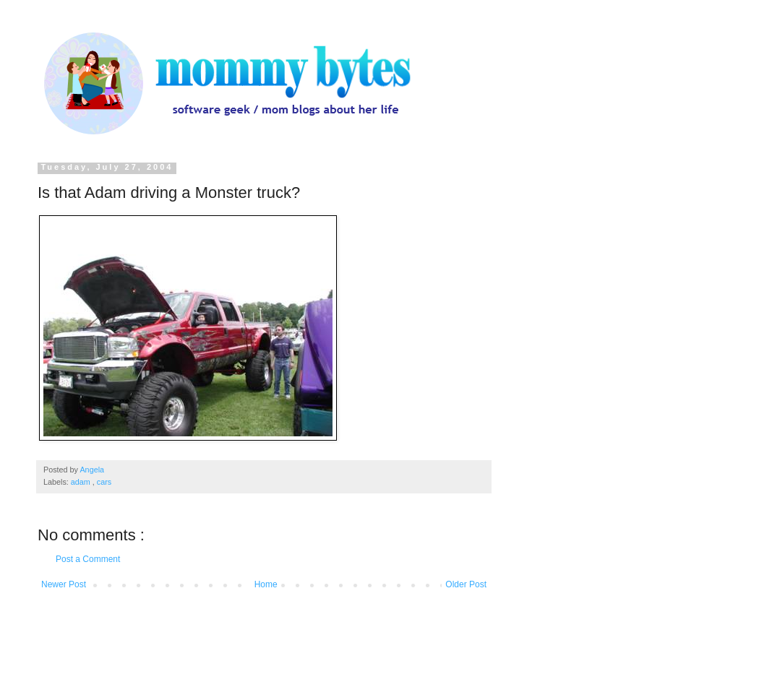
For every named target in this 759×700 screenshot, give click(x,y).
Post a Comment (88, 559)
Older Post (466, 584)
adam (82, 482)
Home (266, 584)
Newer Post (64, 584)
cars (104, 482)
